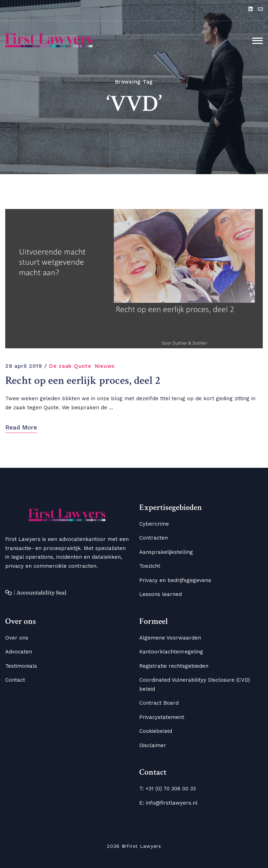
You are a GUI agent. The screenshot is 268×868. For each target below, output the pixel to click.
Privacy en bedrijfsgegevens (175, 580)
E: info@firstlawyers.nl (168, 803)
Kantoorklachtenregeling (171, 652)
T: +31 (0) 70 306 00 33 (167, 789)
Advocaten (19, 652)
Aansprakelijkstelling (166, 552)
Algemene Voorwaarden (170, 638)
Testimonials (21, 666)
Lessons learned (161, 594)
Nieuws (105, 366)
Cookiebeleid (156, 731)
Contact (15, 680)
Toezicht (150, 566)
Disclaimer (153, 745)
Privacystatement (162, 717)
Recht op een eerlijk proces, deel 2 (83, 381)
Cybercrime (154, 524)
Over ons (17, 638)
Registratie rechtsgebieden (174, 666)
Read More (21, 427)
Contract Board (159, 703)
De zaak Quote (70, 366)
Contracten (154, 538)
